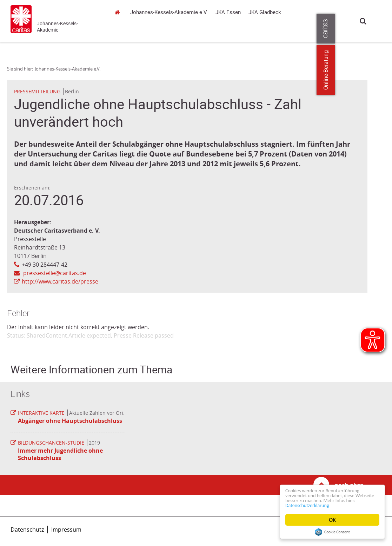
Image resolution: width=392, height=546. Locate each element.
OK (332, 520)
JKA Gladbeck (265, 12)
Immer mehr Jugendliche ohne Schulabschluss (60, 454)
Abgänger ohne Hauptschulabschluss (70, 421)
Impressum (66, 530)
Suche (363, 21)
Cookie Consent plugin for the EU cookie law (332, 532)
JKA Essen (228, 12)
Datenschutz (27, 530)
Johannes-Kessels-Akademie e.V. (119, 33)
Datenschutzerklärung (337, 505)
